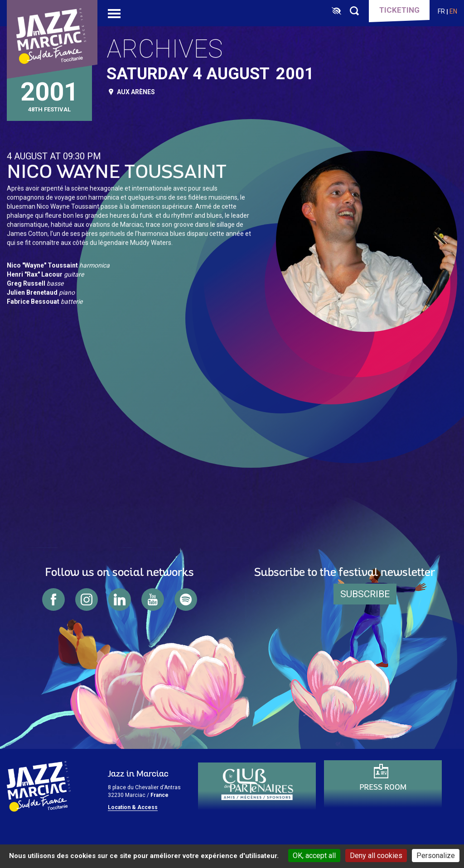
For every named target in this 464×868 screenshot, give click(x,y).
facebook (53, 599)
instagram (87, 599)
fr (441, 11)
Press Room (383, 788)
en (453, 11)
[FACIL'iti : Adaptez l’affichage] (336, 11)
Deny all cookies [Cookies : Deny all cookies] (376, 856)
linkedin (120, 599)
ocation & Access (134, 807)
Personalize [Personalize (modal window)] (436, 856)
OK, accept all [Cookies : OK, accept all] (314, 856)
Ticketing (399, 10)
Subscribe (365, 594)
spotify (186, 599)
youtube (153, 599)
